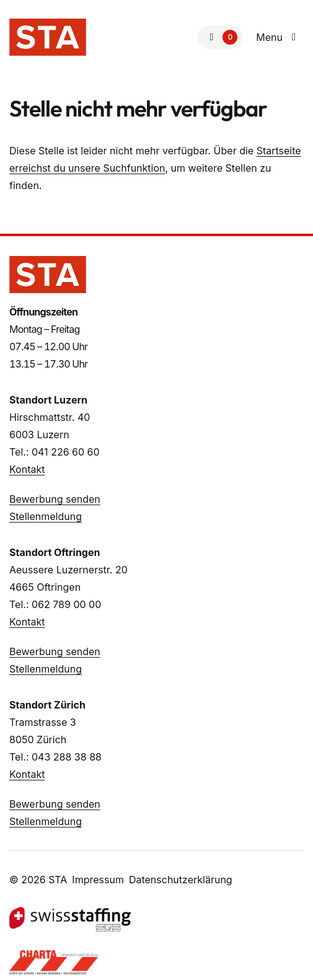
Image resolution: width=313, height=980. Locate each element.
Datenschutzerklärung (181, 880)
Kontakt (27, 469)
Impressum (98, 880)
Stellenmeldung (46, 516)
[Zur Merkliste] (220, 37)
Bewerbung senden (55, 499)
